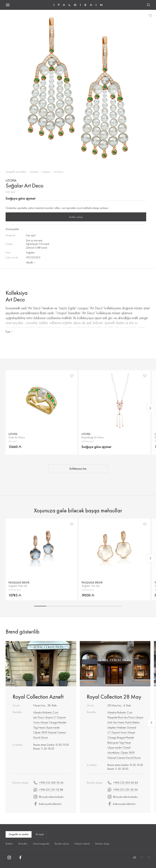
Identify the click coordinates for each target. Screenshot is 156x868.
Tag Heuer (39, 727)
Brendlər (23, 844)
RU (149, 857)
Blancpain (113, 742)
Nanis (121, 722)
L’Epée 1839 (40, 732)
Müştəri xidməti (82, 844)
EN (142, 857)
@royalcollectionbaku (48, 797)
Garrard (131, 727)
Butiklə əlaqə (76, 217)
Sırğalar (34, 172)
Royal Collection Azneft (38, 697)
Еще (9, 331)
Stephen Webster (117, 727)
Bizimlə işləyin (62, 844)
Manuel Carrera (57, 732)
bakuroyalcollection (47, 804)
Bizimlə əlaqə (102, 844)
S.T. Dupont (59, 717)
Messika (38, 712)
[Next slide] (150, 408)
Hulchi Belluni (132, 722)
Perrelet (62, 722)
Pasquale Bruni (115, 717)
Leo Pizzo (39, 717)
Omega (53, 722)
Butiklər (9, 844)
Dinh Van (112, 722)
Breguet (121, 737)
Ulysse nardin (53, 727)
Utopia (46, 172)
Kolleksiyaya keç (78, 469)
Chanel (126, 747)
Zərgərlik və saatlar (16, 172)
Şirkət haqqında (41, 844)
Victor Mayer (41, 722)
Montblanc (114, 753)
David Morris (41, 737)
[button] (40, 606)
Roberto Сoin (51, 712)
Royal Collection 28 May (114, 697)
